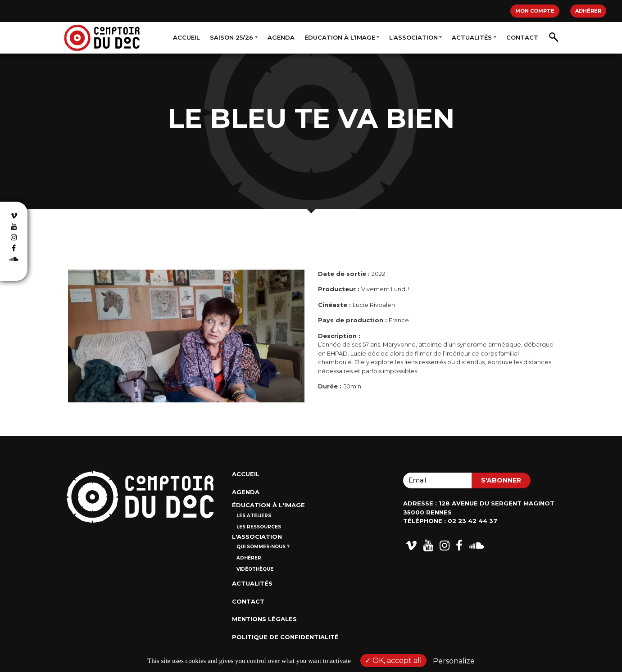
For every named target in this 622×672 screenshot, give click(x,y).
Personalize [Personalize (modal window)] (454, 661)
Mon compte (535, 11)
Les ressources (259, 527)
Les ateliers (254, 516)
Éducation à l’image (340, 37)
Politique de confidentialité (285, 637)
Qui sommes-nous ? (263, 547)
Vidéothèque (255, 569)
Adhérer (588, 11)
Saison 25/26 (232, 37)
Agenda (281, 37)
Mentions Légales (264, 619)
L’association (413, 37)
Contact (522, 37)
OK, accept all (393, 661)
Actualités (472, 37)
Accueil (186, 37)
